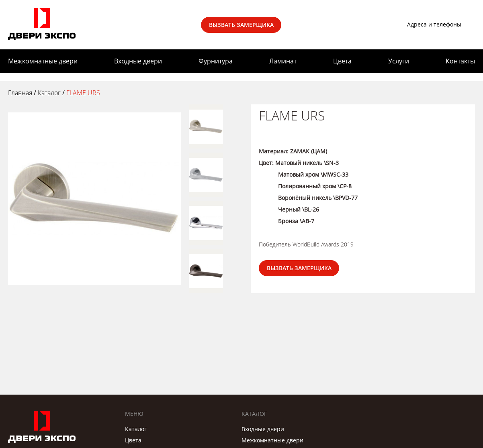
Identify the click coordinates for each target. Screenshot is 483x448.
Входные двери (138, 61)
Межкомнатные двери (43, 61)
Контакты (460, 61)
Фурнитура (216, 61)
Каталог (136, 429)
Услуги (399, 61)
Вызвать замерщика (241, 25)
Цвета (342, 61)
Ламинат (283, 61)
